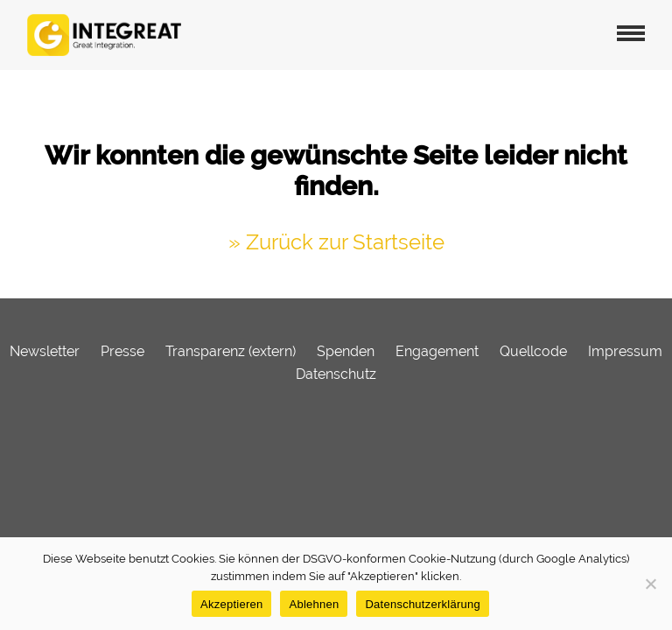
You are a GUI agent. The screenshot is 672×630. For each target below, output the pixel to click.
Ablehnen (314, 604)
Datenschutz (336, 374)
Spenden (346, 351)
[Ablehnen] (650, 584)
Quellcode (533, 351)
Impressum (625, 351)
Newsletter (45, 351)
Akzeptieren (231, 604)
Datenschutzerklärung (422, 604)
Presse (122, 351)
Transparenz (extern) (231, 351)
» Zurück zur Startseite (336, 242)
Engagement (437, 351)
